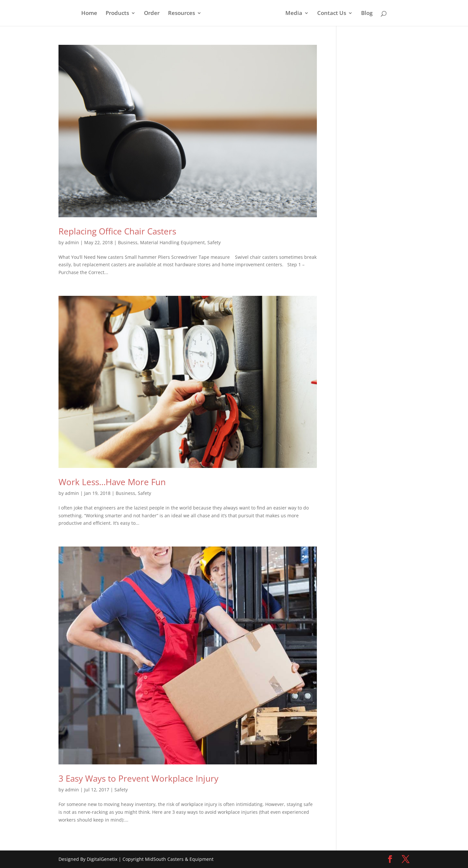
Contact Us (332, 14)
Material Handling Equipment (172, 242)
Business (128, 242)
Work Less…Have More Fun (112, 482)
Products (117, 14)
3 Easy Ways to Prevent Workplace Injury (138, 778)
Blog (367, 14)
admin (72, 242)
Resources (182, 14)
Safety (214, 242)
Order (152, 14)
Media (294, 14)
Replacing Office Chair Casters (117, 231)
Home (89, 14)
